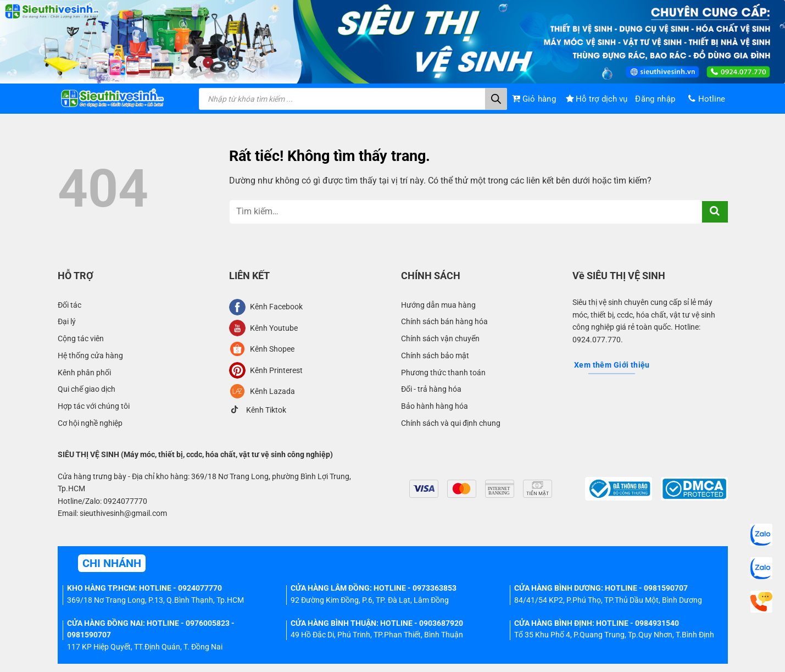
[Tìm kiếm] (496, 99)
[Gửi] (715, 212)
